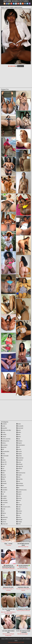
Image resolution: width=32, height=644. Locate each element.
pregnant (20, 460)
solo (18, 481)
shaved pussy (21, 473)
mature (19, 505)
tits (18, 488)
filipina (3, 513)
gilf (2, 449)
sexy (18, 515)
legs (18, 439)
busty (3, 432)
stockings (20, 483)
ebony (3, 443)
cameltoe (4, 490)
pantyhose (20, 458)
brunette (4, 488)
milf (18, 447)
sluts (18, 477)
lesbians (19, 441)
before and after (6, 430)
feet (3, 511)
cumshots (4, 503)
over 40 (4, 464)
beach (3, 475)
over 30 (4, 462)
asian (3, 426)
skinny (19, 517)
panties (19, 456)
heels (19, 424)
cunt (3, 505)
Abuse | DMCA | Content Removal (9, 639)
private (19, 513)
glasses (4, 520)
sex (18, 471)
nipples (19, 454)
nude (19, 507)
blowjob (4, 483)
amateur (4, 424)
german (4, 447)
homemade (5, 456)
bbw (3, 473)
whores (19, 498)
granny (4, 522)
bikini (3, 479)
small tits (20, 479)
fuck (3, 515)
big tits (3, 477)
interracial (20, 428)
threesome (20, 486)
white (19, 524)
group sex (4, 524)
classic (3, 437)
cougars (4, 496)
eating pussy (5, 441)
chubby (4, 434)
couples (4, 498)
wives (19, 500)
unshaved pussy (22, 490)
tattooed (19, 520)
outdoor (19, 511)
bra (3, 486)
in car (3, 492)
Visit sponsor (21, 66)
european (4, 445)
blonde (4, 481)
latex (18, 434)
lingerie (19, 443)
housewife (20, 426)
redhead (19, 464)
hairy (3, 454)
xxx (18, 503)
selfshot (19, 469)
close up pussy (6, 439)
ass (3, 469)
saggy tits (20, 466)
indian (3, 460)
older (19, 509)
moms (19, 449)
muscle (19, 451)
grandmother (5, 451)
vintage (19, 522)
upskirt (19, 492)
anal (3, 466)
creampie (4, 500)
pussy (19, 462)
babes (3, 471)
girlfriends (4, 517)
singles (19, 475)
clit (2, 494)
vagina (19, 494)
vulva (19, 496)
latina (19, 437)
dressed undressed (7, 507)
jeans (19, 430)
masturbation (21, 445)
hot (3, 458)
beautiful (4, 428)
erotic (3, 509)
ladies (19, 432)
